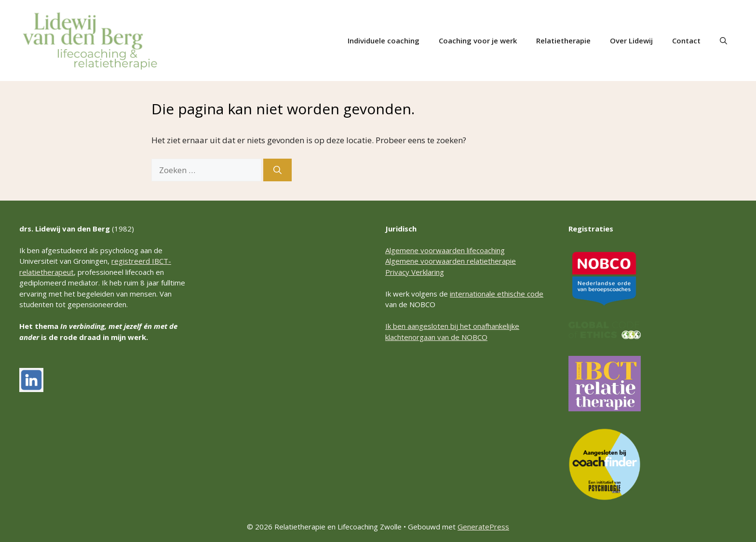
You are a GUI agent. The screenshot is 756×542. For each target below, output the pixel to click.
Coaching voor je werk (478, 41)
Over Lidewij (631, 41)
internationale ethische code (497, 294)
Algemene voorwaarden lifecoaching (445, 250)
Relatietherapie (563, 41)
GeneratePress (483, 527)
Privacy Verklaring (415, 272)
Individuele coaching (384, 41)
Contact (686, 41)
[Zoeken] (277, 170)
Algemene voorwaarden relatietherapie (451, 261)
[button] (723, 41)
